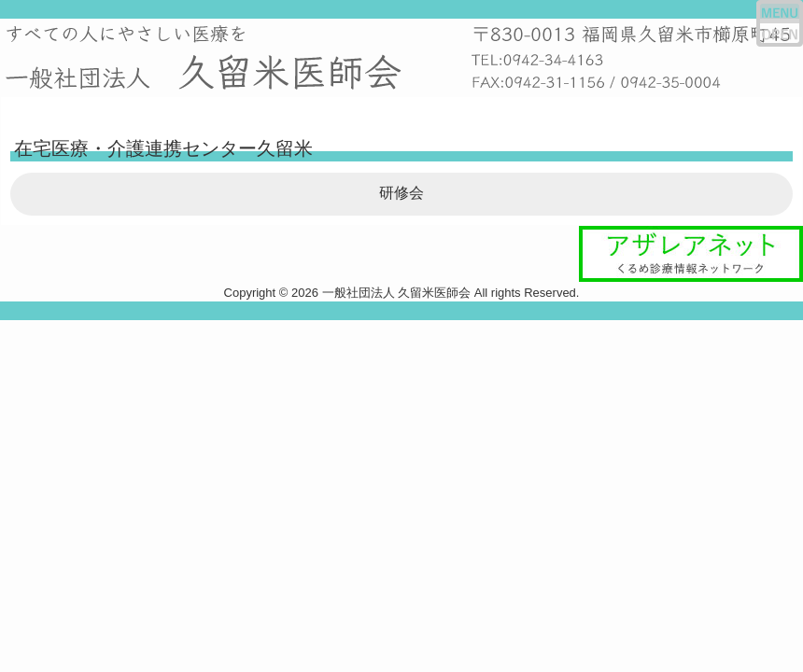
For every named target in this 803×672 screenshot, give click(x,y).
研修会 (401, 193)
